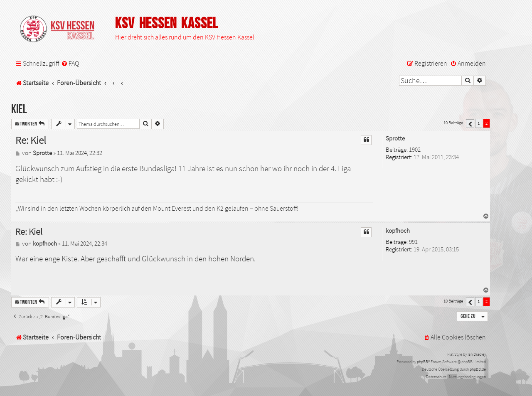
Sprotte (395, 139)
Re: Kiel (31, 140)
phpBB (422, 362)
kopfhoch (398, 231)
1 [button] (479, 123)
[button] (470, 124)
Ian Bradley (477, 354)
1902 (415, 150)
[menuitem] (70, 63)
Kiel (19, 109)
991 (413, 242)
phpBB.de (478, 369)
